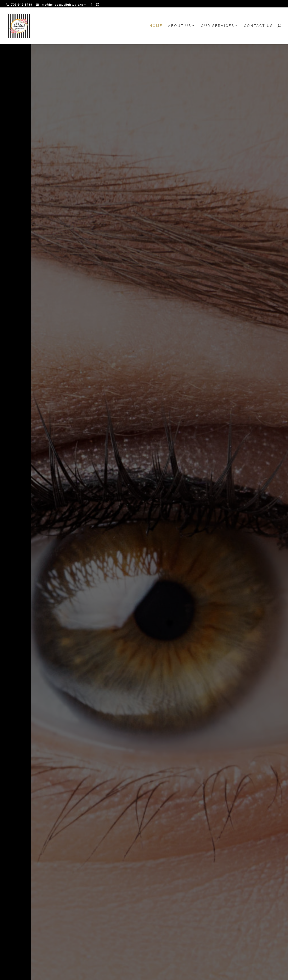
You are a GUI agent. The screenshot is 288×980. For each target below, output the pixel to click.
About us (180, 26)
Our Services (218, 26)
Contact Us (259, 26)
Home (156, 26)
